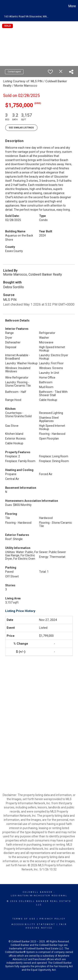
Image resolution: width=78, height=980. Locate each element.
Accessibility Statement (33, 924)
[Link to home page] (4, 6)
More (72, 6)
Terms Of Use (24, 919)
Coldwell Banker (38, 892)
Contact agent (14, 72)
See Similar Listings (21, 128)
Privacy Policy (53, 919)
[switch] (50, 72)
